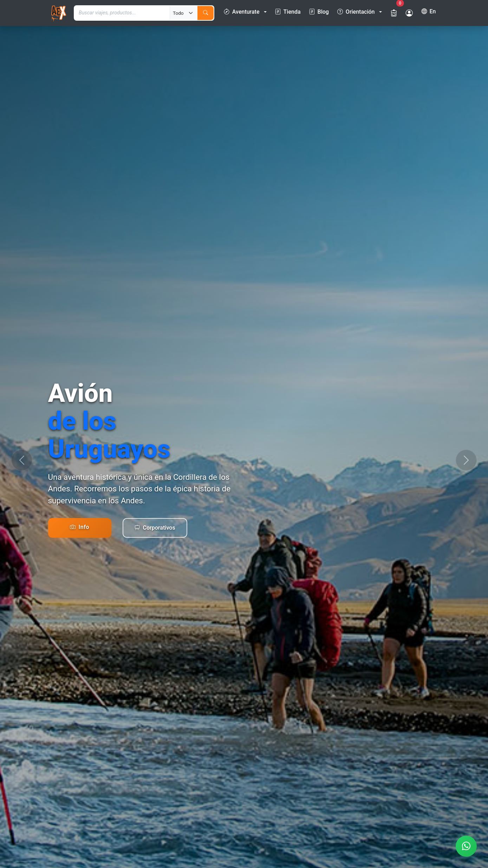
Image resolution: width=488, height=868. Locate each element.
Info (80, 527)
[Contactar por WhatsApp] (466, 846)
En (429, 12)
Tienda (288, 12)
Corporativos (155, 528)
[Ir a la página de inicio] (58, 13)
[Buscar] (206, 13)
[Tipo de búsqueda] (184, 13)
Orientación (356, 12)
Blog (319, 12)
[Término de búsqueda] (122, 13)
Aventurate (242, 12)
